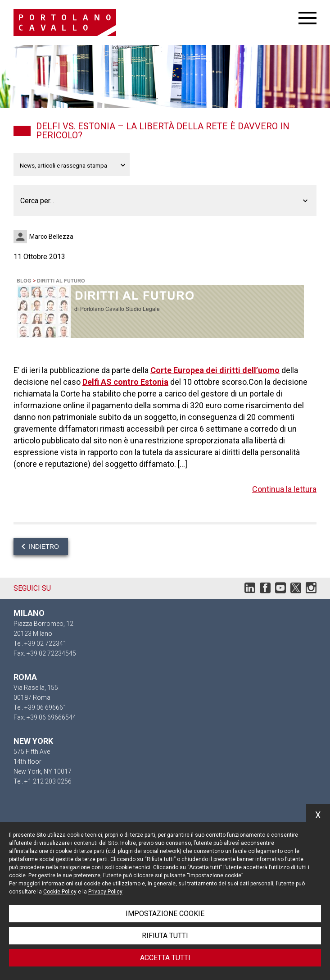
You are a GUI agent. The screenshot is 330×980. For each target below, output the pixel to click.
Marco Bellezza (51, 237)
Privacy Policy (105, 892)
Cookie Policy (60, 892)
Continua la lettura (284, 489)
